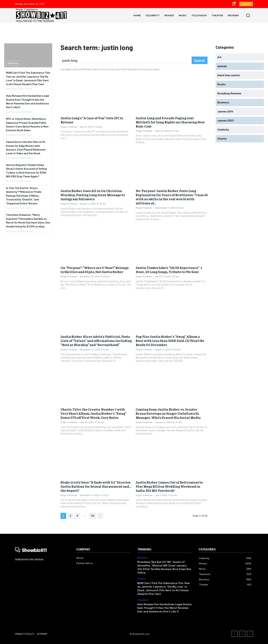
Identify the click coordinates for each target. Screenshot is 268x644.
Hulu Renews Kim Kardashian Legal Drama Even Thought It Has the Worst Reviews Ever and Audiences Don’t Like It (165, 608)
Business (13, 63)
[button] (248, 15)
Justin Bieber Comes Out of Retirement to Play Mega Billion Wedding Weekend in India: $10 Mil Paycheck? (169, 486)
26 (93, 515)
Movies (142, 579)
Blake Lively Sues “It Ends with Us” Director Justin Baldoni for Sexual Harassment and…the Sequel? (96, 486)
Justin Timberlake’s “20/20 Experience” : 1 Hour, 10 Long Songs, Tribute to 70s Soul (169, 270)
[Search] (200, 60)
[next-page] (100, 516)
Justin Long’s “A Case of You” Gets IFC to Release (92, 120)
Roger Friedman (69, 127)
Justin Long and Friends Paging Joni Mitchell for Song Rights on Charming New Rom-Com (170, 122)
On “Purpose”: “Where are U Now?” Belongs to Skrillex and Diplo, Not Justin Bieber (95, 270)
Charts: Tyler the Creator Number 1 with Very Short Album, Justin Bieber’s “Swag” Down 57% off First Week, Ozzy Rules (93, 413)
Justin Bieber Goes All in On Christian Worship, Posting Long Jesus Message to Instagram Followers (93, 195)
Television (143, 600)
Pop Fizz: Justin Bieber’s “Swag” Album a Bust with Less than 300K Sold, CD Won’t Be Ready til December (170, 340)
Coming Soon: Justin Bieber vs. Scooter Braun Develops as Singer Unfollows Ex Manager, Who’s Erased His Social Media (168, 413)
